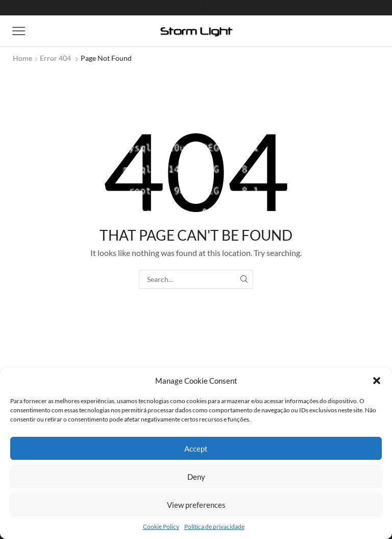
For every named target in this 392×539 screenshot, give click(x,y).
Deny (196, 477)
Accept (196, 449)
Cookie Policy (161, 526)
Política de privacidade (214, 526)
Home (22, 58)
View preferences (196, 505)
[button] (377, 381)
